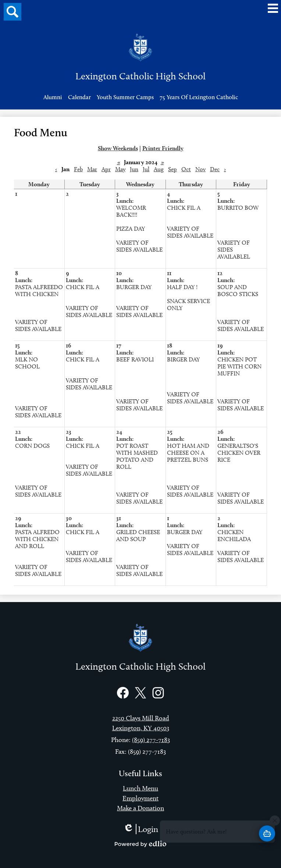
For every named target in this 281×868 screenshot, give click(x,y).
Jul (146, 169)
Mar (92, 169)
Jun (134, 169)
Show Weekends (118, 148)
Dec (215, 169)
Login (141, 829)
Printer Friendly (163, 148)
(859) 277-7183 (151, 740)
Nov (200, 169)
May (120, 169)
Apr (106, 169)
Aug (159, 169)
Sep (172, 169)
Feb (78, 169)
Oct (186, 169)
